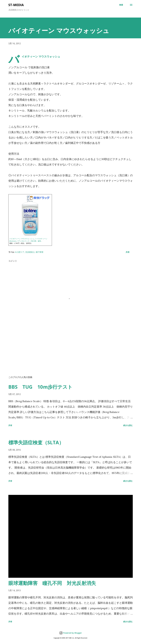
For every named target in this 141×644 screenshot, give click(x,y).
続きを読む (128, 425)
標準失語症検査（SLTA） (36, 442)
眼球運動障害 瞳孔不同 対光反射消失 (52, 583)
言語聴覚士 (30, 252)
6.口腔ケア (20, 252)
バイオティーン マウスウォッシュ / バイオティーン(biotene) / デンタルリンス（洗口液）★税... (28, 240)
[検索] (121, 5)
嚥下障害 (40, 252)
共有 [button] (128, 252)
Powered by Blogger (71, 633)
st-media (16, 5)
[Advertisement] (71, 352)
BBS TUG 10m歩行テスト (40, 387)
